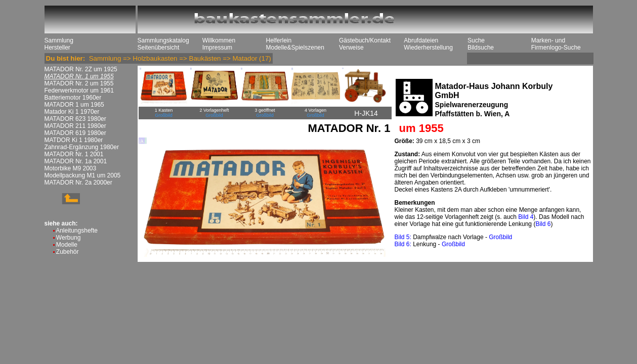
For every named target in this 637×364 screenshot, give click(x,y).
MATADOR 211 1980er (75, 126)
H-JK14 (366, 113)
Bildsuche (481, 48)
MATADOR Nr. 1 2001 (74, 154)
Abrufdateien (421, 40)
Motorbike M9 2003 (71, 168)
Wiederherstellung (428, 48)
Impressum (217, 48)
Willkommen (219, 40)
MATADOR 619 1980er (75, 133)
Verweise (351, 48)
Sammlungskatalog (163, 40)
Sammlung (59, 40)
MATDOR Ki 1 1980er (74, 140)
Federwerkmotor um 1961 (79, 90)
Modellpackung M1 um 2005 (83, 175)
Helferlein (279, 40)
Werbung (68, 238)
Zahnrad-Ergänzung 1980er (82, 147)
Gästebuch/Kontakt (365, 40)
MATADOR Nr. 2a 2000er (78, 183)
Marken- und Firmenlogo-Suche (556, 44)
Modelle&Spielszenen (295, 48)
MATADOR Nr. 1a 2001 (76, 161)
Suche (476, 40)
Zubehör (68, 252)
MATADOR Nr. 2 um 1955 (79, 83)
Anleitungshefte (77, 231)
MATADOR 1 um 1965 (74, 105)
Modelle (67, 245)
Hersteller (57, 48)
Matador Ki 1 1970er (72, 112)
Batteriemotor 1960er (73, 98)
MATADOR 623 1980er (75, 119)
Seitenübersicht (159, 48)
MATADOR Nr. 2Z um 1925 (81, 69)
